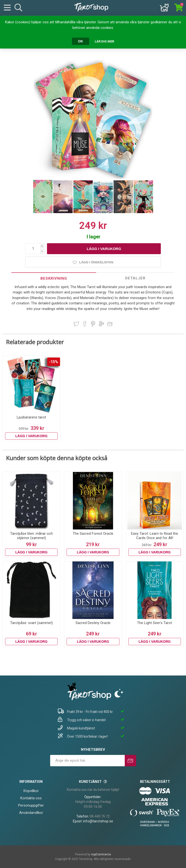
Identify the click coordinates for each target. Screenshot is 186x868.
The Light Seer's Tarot (155, 623)
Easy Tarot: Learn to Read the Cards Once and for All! (155, 536)
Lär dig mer (104, 41)
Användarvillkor (31, 813)
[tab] (54, 278)
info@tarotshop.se (98, 821)
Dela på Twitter (76, 324)
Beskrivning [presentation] (54, 278)
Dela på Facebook (85, 324)
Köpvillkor (31, 791)
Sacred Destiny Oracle (93, 623)
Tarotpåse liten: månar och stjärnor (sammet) (31, 536)
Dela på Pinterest (93, 324)
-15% (54, 362)
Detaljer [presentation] (135, 278)
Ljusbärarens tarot (31, 417)
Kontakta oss (31, 798)
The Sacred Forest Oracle (93, 534)
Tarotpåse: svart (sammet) (31, 623)
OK (81, 41)
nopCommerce (101, 854)
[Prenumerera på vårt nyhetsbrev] (87, 761)
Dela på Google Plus (101, 324)
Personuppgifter (31, 805)
